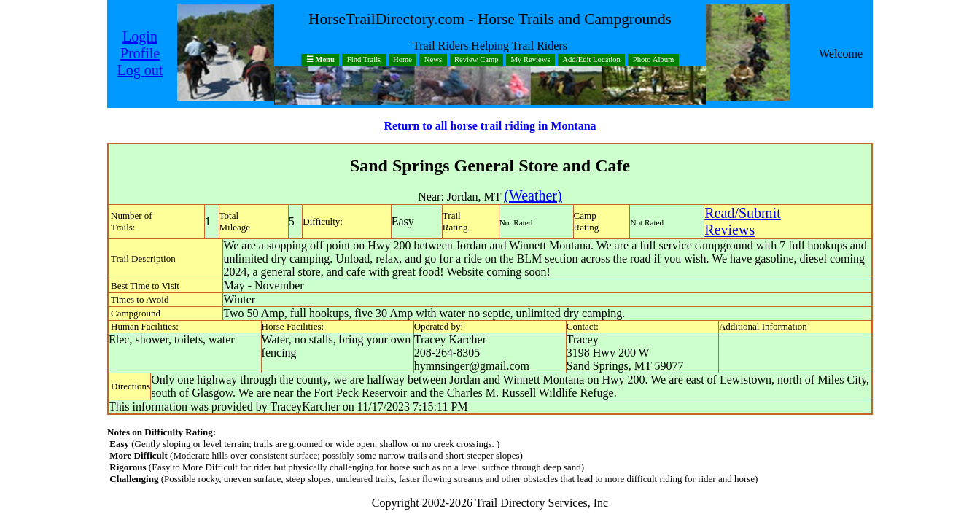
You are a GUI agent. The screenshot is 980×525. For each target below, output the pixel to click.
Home (402, 60)
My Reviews (530, 60)
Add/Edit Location (591, 60)
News (433, 60)
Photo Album (654, 60)
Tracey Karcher (450, 339)
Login (140, 36)
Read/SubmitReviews (742, 221)
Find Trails (364, 60)
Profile (140, 53)
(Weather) (533, 195)
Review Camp (477, 60)
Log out (140, 70)
